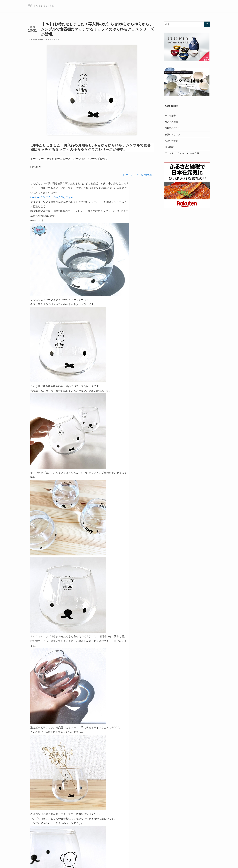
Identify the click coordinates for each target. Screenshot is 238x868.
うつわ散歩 (170, 116)
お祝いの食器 (171, 141)
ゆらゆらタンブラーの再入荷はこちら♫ (53, 197)
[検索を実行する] (207, 24)
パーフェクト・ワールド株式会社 (138, 175)
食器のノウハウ (172, 134)
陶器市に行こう (172, 128)
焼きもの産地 (171, 122)
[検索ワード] (187, 24)
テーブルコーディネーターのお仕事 (182, 153)
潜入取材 (169, 147)
